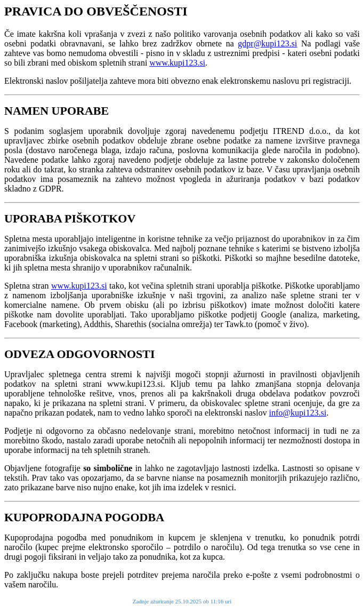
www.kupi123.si (177, 63)
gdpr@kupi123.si (267, 43)
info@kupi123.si (298, 413)
